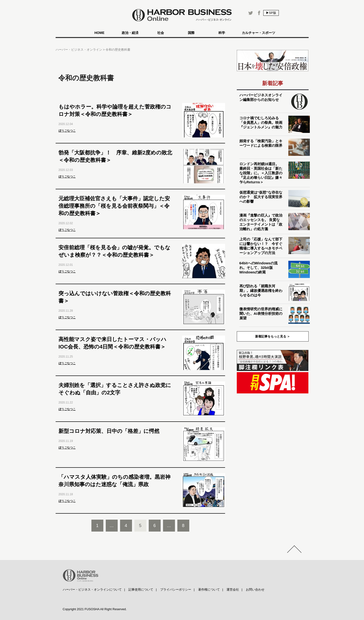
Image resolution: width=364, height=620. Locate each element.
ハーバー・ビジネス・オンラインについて (92, 590)
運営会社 (233, 590)
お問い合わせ (255, 590)
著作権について (209, 590)
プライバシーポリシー (176, 590)
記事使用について (141, 590)
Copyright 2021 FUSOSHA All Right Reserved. (95, 609)
